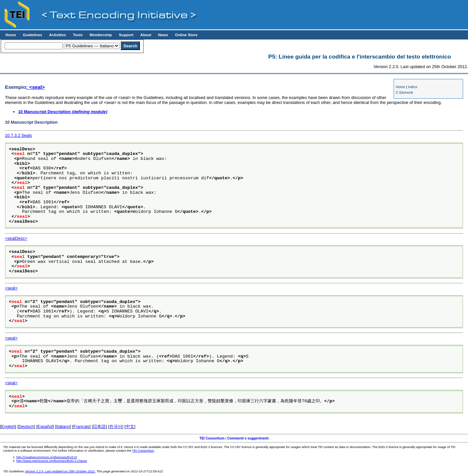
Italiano (63, 426)
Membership (101, 35)
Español (45, 426)
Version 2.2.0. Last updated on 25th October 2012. (60, 471)
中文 (130, 426)
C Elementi (404, 92)
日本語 (99, 426)
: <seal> (35, 87)
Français (81, 426)
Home (11, 35)
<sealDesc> (16, 238)
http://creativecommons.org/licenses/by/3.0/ (47, 457)
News (163, 35)
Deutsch (26, 426)
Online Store (186, 35)
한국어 (116, 426)
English (8, 426)
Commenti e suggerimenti (248, 438)
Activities (57, 35)
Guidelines (32, 35)
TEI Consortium (212, 438)
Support (126, 35)
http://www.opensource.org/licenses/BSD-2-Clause (52, 461)
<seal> (11, 288)
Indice (413, 87)
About (146, 35)
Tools (78, 35)
